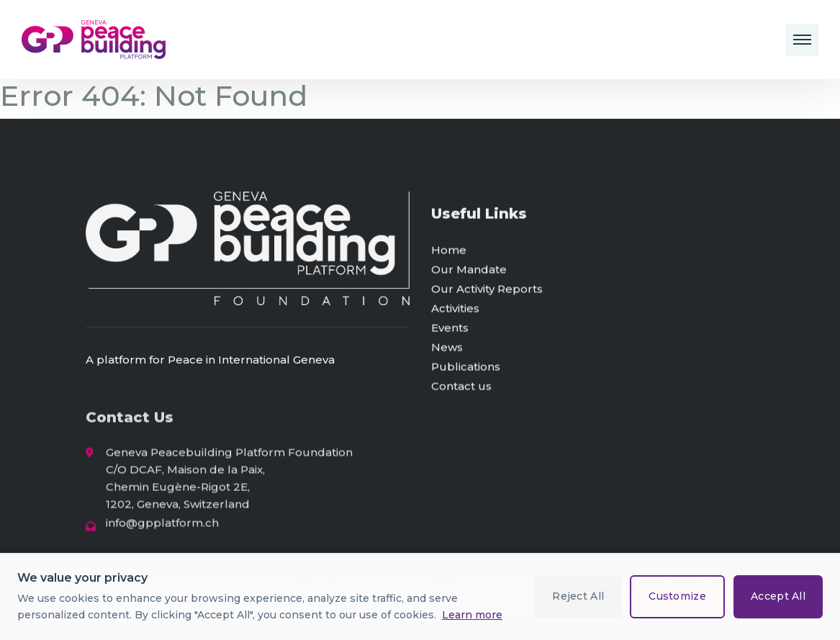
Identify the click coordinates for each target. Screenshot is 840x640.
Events (450, 330)
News (447, 350)
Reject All (578, 596)
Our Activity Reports (487, 291)
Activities (455, 311)
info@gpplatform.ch (162, 527)
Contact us (461, 388)
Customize (677, 596)
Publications (466, 369)
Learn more (472, 615)
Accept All (778, 596)
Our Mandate (469, 272)
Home (449, 252)
